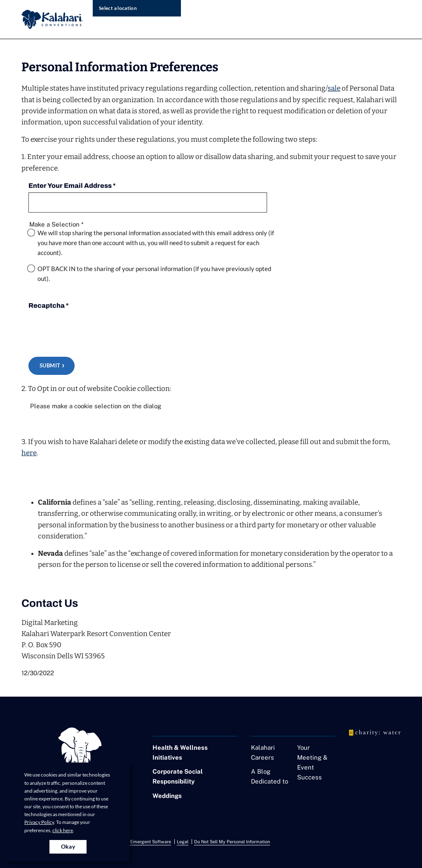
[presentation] (91, 328)
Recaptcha (49, 305)
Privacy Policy (39, 822)
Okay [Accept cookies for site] (68, 846)
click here (63, 830)
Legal (183, 842)
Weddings (167, 796)
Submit (50, 365)
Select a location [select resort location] (118, 8)
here (29, 453)
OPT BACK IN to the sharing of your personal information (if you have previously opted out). (154, 274)
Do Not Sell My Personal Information (232, 842)
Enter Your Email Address (72, 186)
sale (334, 88)
